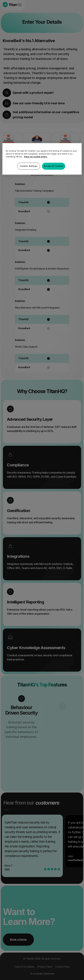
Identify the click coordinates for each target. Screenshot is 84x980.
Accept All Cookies (54, 166)
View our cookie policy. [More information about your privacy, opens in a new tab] (36, 157)
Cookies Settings (29, 166)
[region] (42, 159)
